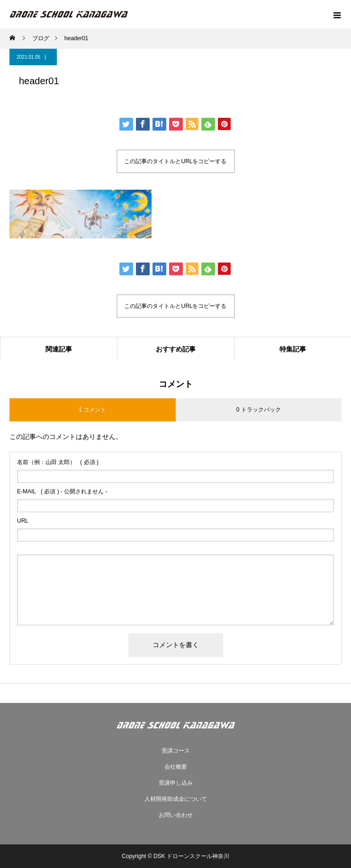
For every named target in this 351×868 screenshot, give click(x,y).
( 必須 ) (58, 462)
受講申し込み (176, 783)
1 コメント (92, 410)
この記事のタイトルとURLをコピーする (175, 161)
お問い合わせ (176, 815)
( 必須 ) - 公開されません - (62, 491)
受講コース (176, 751)
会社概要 (176, 767)
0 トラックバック (259, 410)
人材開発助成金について (176, 799)
